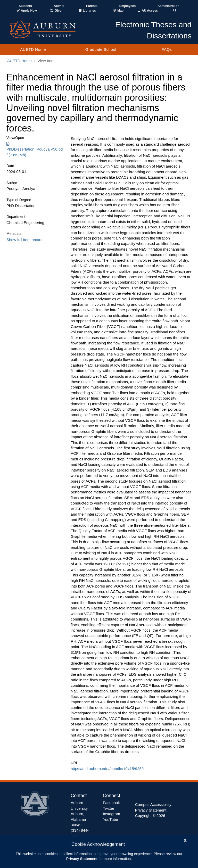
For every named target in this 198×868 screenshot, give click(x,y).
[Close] (185, 840)
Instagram (112, 814)
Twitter (109, 808)
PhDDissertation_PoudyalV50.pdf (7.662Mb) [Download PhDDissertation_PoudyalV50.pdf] (35, 149)
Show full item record (24, 240)
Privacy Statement (82, 859)
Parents (92, 6)
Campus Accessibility (153, 804)
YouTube (110, 819)
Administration (168, 6)
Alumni (59, 6)
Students (25, 6)
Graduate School (101, 49)
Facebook (111, 803)
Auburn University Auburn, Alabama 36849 (79, 814)
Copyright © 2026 (150, 816)
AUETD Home (33, 49)
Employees (127, 6)
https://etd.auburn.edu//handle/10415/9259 (107, 769)
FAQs (167, 49)
